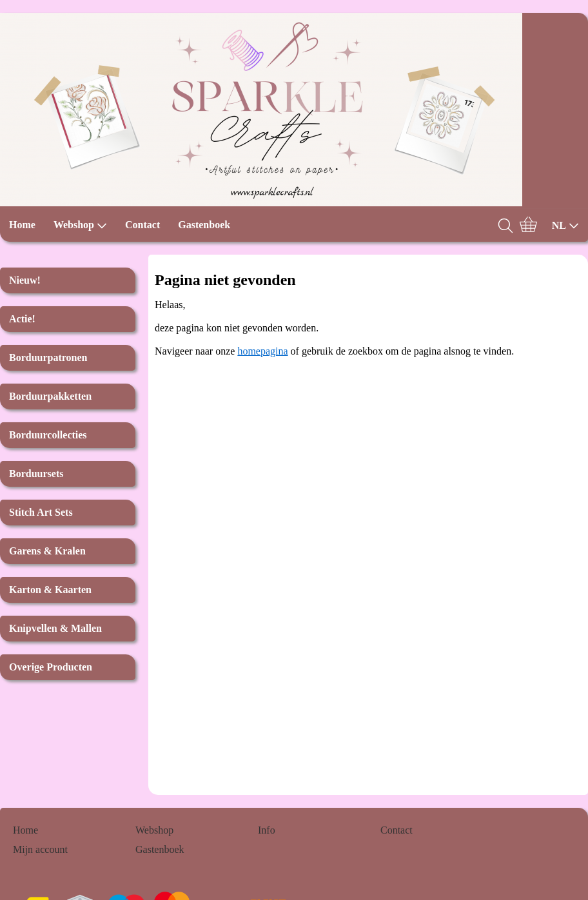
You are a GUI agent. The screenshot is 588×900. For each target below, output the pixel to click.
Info (267, 830)
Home (22, 225)
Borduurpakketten (50, 396)
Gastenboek (204, 225)
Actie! (22, 319)
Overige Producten (51, 667)
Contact (142, 225)
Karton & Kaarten (50, 590)
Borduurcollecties (48, 435)
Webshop (80, 225)
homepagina (262, 351)
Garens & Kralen (47, 551)
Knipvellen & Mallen (55, 628)
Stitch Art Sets (41, 512)
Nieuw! (25, 280)
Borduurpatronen (48, 357)
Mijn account (40, 849)
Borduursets (36, 474)
